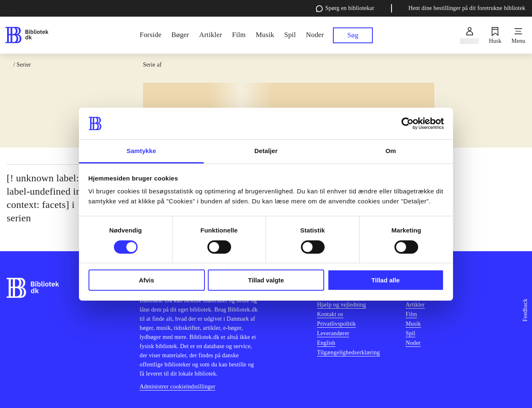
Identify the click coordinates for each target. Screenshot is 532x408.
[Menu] (518, 35)
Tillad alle (385, 280)
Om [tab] (390, 151)
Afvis (147, 280)
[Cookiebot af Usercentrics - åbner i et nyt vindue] (408, 124)
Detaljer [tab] (266, 151)
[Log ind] (469, 35)
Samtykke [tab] (142, 151)
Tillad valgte (266, 280)
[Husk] (495, 35)
